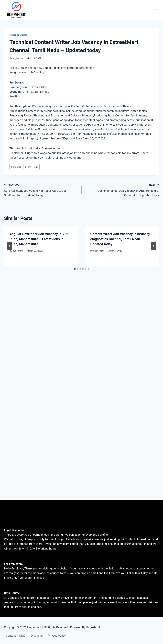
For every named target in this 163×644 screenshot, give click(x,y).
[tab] (75, 269)
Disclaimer (38, 636)
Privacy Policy (57, 636)
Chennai (16, 167)
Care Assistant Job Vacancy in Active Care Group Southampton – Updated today (41, 190)
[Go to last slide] (9, 246)
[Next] (154, 246)
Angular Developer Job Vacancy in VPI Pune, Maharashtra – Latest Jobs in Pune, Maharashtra (39, 239)
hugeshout (18, 58)
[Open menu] (156, 10)
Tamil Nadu (32, 167)
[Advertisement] (81, 309)
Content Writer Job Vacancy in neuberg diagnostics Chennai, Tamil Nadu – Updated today (120, 239)
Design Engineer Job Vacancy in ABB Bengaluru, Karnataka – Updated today (122, 190)
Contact (11, 636)
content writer (19, 35)
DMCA (23, 636)
